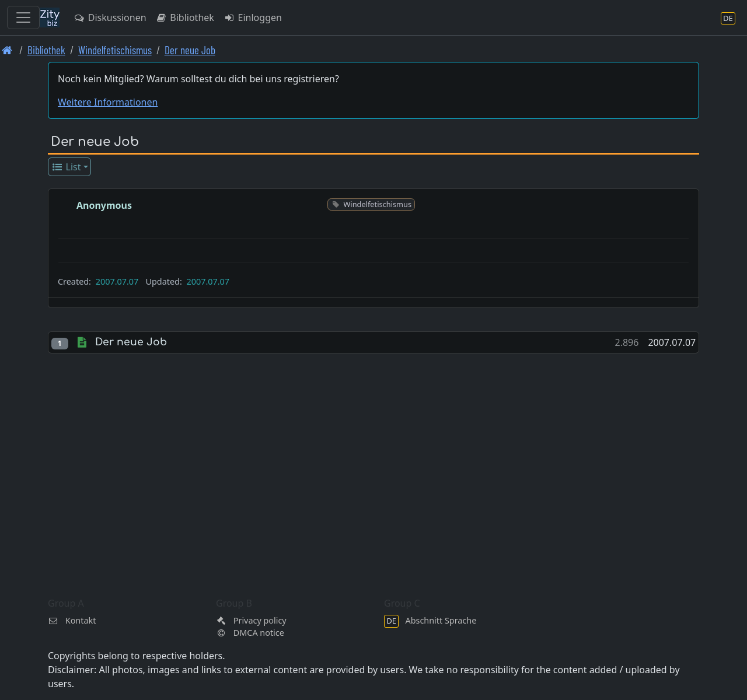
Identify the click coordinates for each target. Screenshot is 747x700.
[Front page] (7, 50)
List (66, 167)
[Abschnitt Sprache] (728, 18)
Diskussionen (110, 17)
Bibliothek (185, 17)
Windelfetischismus (115, 50)
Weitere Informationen (108, 102)
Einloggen (253, 17)
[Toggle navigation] (23, 17)
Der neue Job (190, 50)
